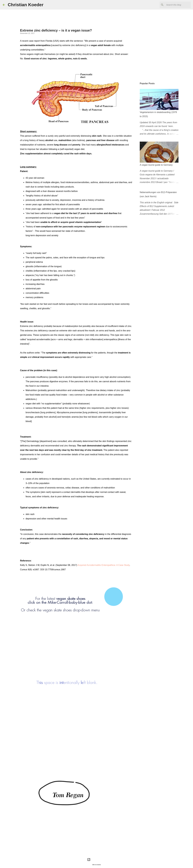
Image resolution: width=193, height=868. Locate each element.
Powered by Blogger (96, 860)
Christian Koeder (26, 5)
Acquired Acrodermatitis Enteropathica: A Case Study (103, 565)
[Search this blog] (176, 5)
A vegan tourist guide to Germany (156, 165)
